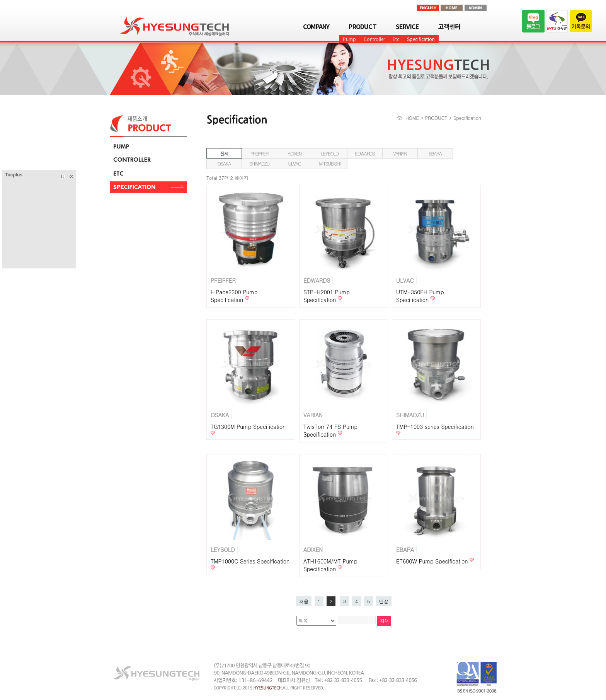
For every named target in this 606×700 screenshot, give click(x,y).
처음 (304, 601)
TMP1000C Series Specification (250, 561)
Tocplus (14, 175)
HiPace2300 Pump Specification (234, 296)
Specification (421, 39)
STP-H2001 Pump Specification (327, 296)
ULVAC (294, 163)
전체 (224, 153)
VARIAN (400, 153)
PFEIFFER (259, 153)
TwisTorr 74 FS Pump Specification (330, 430)
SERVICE (407, 26)
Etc (396, 39)
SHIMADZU (259, 163)
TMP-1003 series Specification (435, 427)
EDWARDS (365, 153)
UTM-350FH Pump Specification (420, 296)
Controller (374, 39)
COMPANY (316, 26)
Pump (349, 39)
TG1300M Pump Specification (248, 427)
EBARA (435, 153)
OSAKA (224, 163)
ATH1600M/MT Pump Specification (330, 565)
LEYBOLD (329, 153)
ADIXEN (294, 153)
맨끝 (384, 601)
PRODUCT (362, 26)
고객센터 (449, 26)
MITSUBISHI (330, 163)
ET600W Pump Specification (433, 561)
